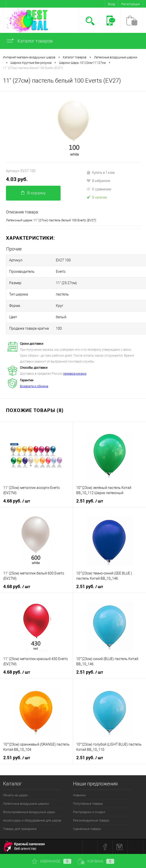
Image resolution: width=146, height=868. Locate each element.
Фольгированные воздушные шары (29, 812)
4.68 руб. (17, 501)
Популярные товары (88, 804)
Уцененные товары (87, 829)
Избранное (52, 861)
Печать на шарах (15, 795)
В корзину (33, 193)
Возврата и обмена (34, 386)
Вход (111, 4)
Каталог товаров (29, 41)
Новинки (79, 795)
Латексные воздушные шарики (26, 804)
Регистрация (130, 4)
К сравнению (99, 189)
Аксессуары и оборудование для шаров (32, 820)
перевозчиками (75, 374)
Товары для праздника (20, 829)
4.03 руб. (17, 179)
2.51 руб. (90, 501)
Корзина (96, 861)
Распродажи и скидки (89, 812)
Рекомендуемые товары (91, 820)
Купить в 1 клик (101, 172)
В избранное (98, 181)
